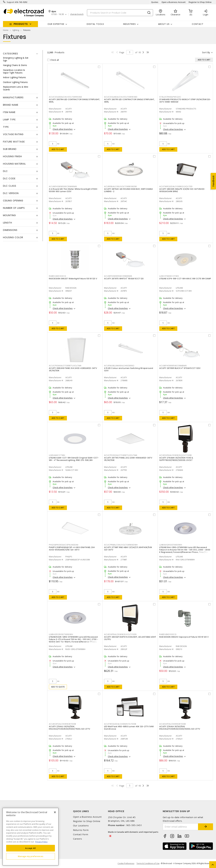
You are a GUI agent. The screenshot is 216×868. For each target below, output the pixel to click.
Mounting (9, 215)
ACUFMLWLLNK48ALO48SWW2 (119, 366)
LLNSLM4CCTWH (57, 455)
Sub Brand (10, 149)
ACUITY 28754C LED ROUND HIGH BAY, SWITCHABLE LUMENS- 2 (128, 190)
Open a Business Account (174, 2)
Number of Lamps (14, 208)
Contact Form (81, 834)
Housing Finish (12, 156)
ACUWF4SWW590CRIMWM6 (63, 186)
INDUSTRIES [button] (129, 24)
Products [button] (21, 24)
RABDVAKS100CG (58, 276)
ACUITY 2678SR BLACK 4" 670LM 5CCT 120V (180, 368)
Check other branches (63, 129)
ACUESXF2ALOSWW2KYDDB (62, 724)
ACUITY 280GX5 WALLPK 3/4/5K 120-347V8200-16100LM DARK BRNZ (182, 190)
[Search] (120, 13)
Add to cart (58, 149)
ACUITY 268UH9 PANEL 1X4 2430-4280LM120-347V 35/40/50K (73, 369)
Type (6, 127)
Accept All (31, 848)
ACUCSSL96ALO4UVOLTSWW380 (65, 97)
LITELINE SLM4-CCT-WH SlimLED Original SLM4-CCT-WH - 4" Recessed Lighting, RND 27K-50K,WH (74, 459)
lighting (16, 30)
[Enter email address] (180, 827)
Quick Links (81, 811)
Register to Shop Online (200, 2)
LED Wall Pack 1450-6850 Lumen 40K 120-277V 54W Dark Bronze (129, 728)
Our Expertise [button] (56, 24)
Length (7, 223)
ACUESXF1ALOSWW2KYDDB (173, 724)
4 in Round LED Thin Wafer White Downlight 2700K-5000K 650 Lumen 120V (73, 190)
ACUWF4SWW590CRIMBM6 (173, 366)
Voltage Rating (13, 134)
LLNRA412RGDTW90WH (171, 545)
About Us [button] (164, 24)
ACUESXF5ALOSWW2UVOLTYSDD (120, 634)
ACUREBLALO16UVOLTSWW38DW (120, 186)
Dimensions (10, 230)
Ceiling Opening (13, 201)
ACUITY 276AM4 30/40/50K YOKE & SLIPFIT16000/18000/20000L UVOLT (176, 459)
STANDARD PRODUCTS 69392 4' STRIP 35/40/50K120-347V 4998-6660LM (185, 101)
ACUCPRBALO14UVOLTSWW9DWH (121, 545)
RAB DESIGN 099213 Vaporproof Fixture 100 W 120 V (184, 637)
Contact (198, 24)
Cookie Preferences (126, 863)
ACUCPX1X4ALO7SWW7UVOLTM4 (65, 366)
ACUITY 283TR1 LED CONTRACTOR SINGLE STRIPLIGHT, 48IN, (129, 101)
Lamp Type (9, 120)
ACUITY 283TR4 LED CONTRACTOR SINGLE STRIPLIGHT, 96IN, (74, 101)
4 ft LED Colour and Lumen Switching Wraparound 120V (129, 369)
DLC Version (11, 193)
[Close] (55, 812)
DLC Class (10, 186)
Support (11, 2)
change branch (77, 14)
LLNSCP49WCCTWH (169, 276)
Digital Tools (95, 24)
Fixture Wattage (14, 142)
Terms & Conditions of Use (148, 863)
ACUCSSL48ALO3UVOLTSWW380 (121, 97)
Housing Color (13, 237)
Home (6, 30)
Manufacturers (13, 97)
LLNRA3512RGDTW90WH (61, 634)
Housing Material (14, 164)
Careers (78, 839)
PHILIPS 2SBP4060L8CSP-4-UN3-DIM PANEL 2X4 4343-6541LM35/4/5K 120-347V (72, 549)
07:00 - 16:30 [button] (58, 14)
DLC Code (9, 178)
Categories (10, 54)
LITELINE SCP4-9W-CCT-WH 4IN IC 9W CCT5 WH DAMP (185, 279)
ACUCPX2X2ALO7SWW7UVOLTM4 (121, 455)
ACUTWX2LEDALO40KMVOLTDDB (120, 724)
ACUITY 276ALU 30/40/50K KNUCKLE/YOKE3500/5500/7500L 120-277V (70, 728)
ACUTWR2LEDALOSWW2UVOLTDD (176, 186)
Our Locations (81, 826)
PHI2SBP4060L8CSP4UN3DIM (64, 545)
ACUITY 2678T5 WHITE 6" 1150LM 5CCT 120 (124, 279)
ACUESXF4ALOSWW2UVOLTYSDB (175, 455)
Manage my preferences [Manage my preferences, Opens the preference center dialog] (31, 856)
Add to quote (58, 687)
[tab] (21, 54)
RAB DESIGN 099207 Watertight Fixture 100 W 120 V (73, 279)
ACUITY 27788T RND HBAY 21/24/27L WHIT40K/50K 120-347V (128, 549)
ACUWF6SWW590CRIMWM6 (118, 276)
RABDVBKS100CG (168, 634)
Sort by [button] (206, 52)
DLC (5, 171)
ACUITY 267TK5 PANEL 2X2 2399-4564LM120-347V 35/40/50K (128, 459)
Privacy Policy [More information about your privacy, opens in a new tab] (41, 842)
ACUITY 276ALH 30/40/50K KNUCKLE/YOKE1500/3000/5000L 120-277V (180, 728)
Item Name (9, 112)
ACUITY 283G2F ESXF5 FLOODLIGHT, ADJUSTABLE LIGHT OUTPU (130, 638)
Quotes (155, 2)
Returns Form (81, 830)
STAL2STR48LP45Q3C (170, 97)
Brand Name (11, 105)
